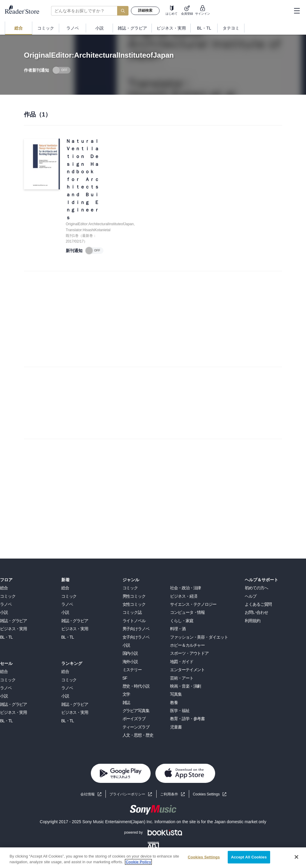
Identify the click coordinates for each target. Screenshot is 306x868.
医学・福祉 (180, 711)
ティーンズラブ (136, 727)
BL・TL (6, 637)
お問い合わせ (256, 612)
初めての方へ (256, 588)
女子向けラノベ (136, 637)
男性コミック (134, 596)
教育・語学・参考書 (187, 719)
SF (125, 678)
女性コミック (134, 604)
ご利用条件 (169, 794)
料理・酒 (178, 629)
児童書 (176, 727)
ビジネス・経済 (183, 596)
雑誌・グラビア (13, 621)
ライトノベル (134, 621)
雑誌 (126, 703)
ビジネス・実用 (13, 629)
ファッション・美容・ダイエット (199, 637)
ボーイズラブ (134, 719)
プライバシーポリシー (127, 794)
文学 (126, 694)
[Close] (296, 857)
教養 (174, 703)
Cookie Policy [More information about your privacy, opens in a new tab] (138, 862)
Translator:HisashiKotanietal (88, 230)
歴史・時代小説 (136, 686)
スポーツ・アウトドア (189, 653)
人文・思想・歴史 (138, 735)
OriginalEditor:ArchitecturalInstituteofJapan (100, 224)
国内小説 (130, 653)
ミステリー (132, 670)
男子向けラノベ (136, 629)
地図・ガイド (182, 662)
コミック (8, 596)
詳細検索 (145, 10)
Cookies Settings (206, 794)
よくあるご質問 (258, 604)
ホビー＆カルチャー (187, 645)
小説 (4, 612)
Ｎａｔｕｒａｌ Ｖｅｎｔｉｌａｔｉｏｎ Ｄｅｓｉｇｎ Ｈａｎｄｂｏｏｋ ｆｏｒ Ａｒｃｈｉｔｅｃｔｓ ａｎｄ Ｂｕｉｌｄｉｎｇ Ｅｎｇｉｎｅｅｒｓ (83, 179)
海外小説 (130, 662)
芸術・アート (182, 678)
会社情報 (88, 794)
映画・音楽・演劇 (185, 686)
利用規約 (253, 621)
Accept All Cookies (249, 857)
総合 (4, 588)
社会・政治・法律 (185, 588)
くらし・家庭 (182, 621)
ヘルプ (251, 596)
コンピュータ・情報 (187, 612)
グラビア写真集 (136, 711)
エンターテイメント (187, 670)
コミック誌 (132, 612)
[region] (153, 858)
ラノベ (6, 604)
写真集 (176, 694)
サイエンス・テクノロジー (193, 604)
